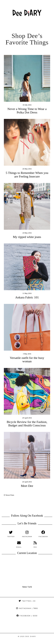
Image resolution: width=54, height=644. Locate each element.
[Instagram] (7, 626)
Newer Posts (9, 495)
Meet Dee (27, 486)
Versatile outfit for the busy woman (27, 360)
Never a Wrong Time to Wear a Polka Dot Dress (27, 111)
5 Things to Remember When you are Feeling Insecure (27, 175)
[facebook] (43, 534)
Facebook (27, 616)
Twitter (27, 601)
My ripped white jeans (27, 237)
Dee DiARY (31, 636)
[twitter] (11, 534)
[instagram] (27, 534)
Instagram (27, 608)
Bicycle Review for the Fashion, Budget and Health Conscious (27, 424)
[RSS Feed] (35, 545)
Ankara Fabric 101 (27, 297)
